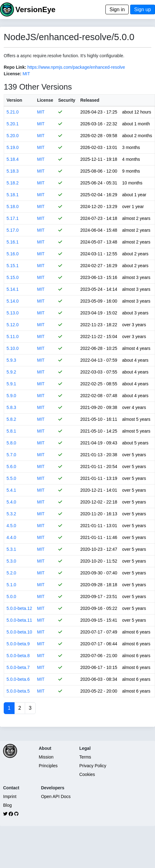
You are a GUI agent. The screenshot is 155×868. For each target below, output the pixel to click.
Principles (48, 766)
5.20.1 (13, 124)
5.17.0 (13, 230)
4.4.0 (11, 537)
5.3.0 (11, 561)
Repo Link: (15, 67)
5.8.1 (11, 431)
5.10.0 (13, 348)
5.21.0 (13, 112)
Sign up (143, 9)
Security (67, 100)
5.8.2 (11, 419)
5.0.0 (11, 596)
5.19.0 (13, 147)
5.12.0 (13, 325)
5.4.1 (11, 490)
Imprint (10, 796)
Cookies (87, 774)
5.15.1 (13, 266)
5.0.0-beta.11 (19, 620)
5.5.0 (11, 478)
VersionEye (35, 9)
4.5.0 (11, 526)
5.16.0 (13, 254)
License (45, 100)
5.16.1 (13, 242)
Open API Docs (56, 796)
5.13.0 (13, 313)
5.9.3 (11, 360)
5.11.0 (13, 337)
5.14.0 (13, 301)
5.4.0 (11, 502)
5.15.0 (13, 277)
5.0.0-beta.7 (18, 667)
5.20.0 (13, 136)
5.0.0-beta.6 (18, 679)
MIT (26, 74)
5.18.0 (13, 207)
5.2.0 (11, 573)
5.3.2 (11, 514)
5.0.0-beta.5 (18, 691)
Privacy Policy (93, 766)
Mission (46, 757)
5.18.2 (13, 183)
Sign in (117, 9)
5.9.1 (11, 384)
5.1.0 (11, 585)
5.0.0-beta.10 (19, 632)
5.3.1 (11, 549)
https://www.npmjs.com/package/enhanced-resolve (76, 67)
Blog (7, 805)
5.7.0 (11, 455)
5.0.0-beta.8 (18, 656)
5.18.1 (13, 195)
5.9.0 (11, 396)
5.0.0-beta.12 (19, 608)
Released (90, 100)
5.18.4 (13, 159)
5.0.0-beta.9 (18, 644)
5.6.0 (11, 466)
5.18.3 (13, 171)
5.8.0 (11, 443)
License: (13, 74)
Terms (85, 757)
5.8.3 (11, 407)
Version (14, 100)
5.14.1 (13, 289)
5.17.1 (13, 218)
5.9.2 (11, 372)
